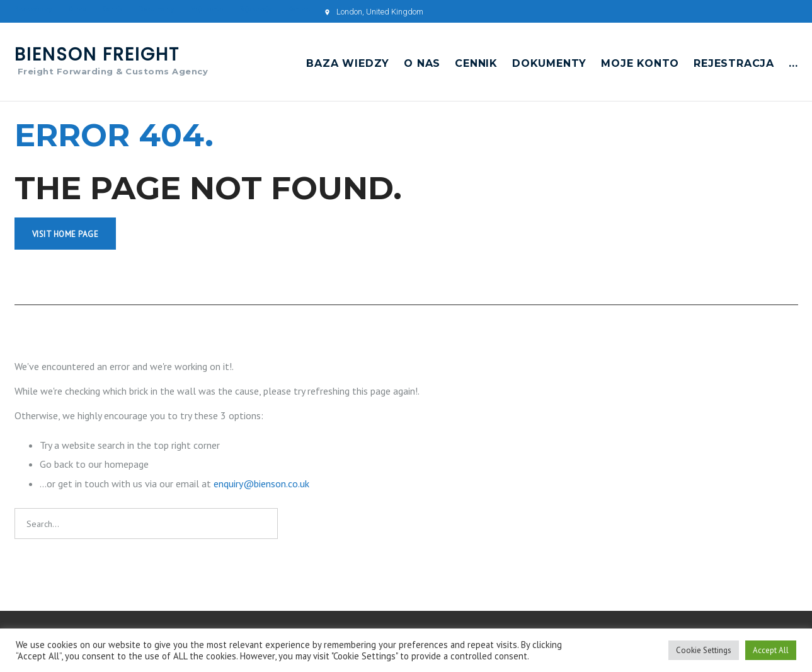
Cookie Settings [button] (704, 650)
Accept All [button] (771, 650)
